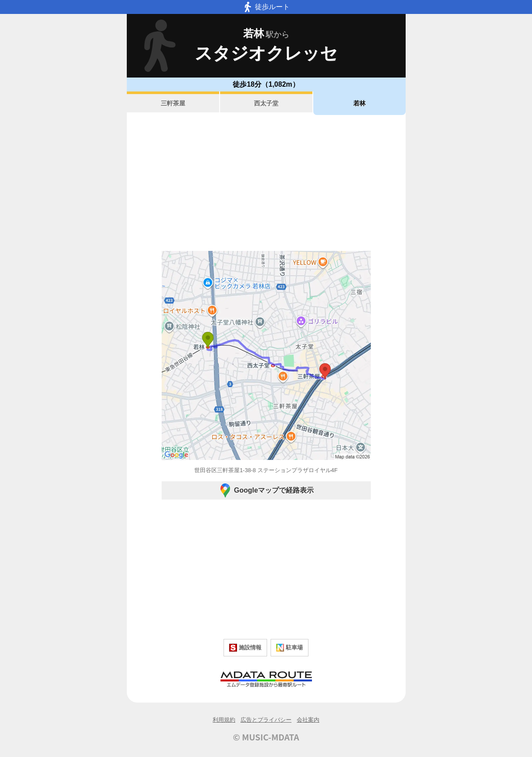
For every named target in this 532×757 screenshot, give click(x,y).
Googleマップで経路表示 (266, 490)
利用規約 (224, 720)
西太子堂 (266, 103)
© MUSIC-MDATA (266, 737)
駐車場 (290, 648)
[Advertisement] (266, 183)
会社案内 (308, 720)
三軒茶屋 (173, 103)
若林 (359, 103)
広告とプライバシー (266, 720)
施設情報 (245, 648)
